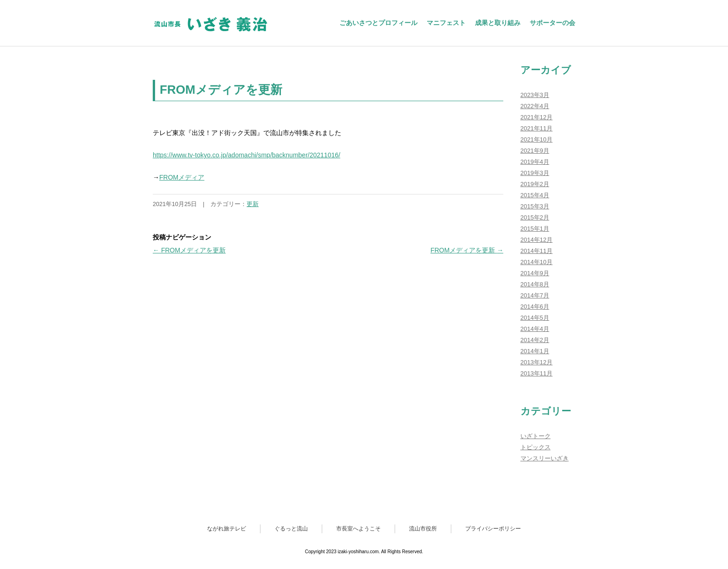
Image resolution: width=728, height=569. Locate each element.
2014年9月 (535, 273)
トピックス (536, 447)
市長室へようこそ (358, 529)
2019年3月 (535, 173)
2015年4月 (535, 195)
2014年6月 (535, 307)
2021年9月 (535, 151)
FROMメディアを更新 (189, 250)
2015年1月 (535, 229)
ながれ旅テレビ (227, 529)
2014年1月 (535, 351)
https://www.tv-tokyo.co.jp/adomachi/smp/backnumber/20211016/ (247, 155)
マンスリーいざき (545, 458)
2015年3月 (535, 206)
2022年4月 (535, 106)
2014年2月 (535, 340)
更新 (253, 204)
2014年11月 (536, 251)
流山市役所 (423, 529)
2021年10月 (536, 139)
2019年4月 (535, 162)
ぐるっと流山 (291, 529)
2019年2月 (535, 184)
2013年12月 (536, 362)
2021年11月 (536, 128)
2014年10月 (536, 262)
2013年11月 (536, 373)
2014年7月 (535, 295)
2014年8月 (535, 284)
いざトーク (536, 436)
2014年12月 (536, 240)
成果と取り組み (498, 23)
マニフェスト (446, 23)
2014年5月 (535, 318)
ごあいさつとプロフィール (378, 23)
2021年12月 (536, 117)
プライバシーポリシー (493, 529)
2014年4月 (535, 329)
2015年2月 (535, 217)
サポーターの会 (552, 23)
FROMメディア (182, 177)
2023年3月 (535, 95)
